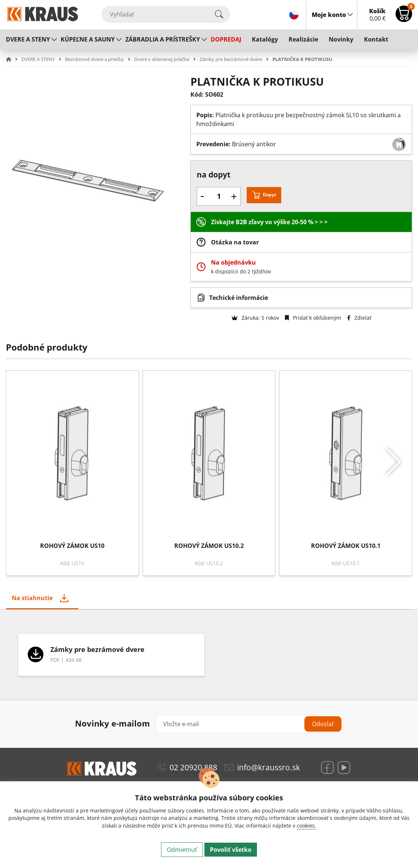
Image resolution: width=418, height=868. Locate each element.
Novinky (341, 39)
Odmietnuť (182, 850)
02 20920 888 (193, 767)
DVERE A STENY (28, 39)
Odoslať (323, 724)
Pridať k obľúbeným (313, 318)
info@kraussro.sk (269, 767)
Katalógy (265, 39)
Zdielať (359, 318)
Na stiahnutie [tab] (32, 598)
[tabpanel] (209, 655)
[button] (13, 59)
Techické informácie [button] (239, 298)
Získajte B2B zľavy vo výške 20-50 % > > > (269, 222)
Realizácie (303, 39)
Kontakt (376, 39)
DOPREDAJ (226, 39)
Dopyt (269, 195)
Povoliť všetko (231, 850)
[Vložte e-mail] (249, 724)
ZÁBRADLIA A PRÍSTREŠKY (163, 39)
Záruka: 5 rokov (255, 318)
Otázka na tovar (235, 242)
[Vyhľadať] (166, 14)
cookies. (306, 826)
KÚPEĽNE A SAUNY (88, 39)
